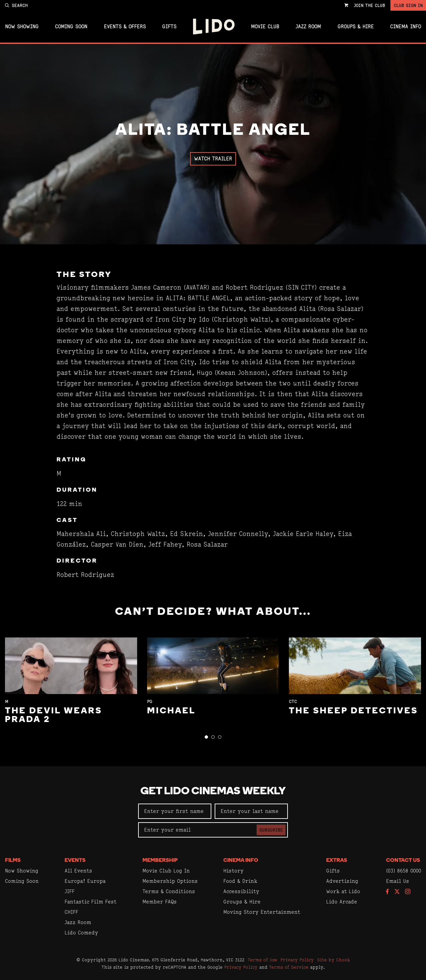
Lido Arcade (342, 902)
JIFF (70, 891)
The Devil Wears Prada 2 (54, 716)
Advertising (342, 881)
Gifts (169, 27)
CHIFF (71, 912)
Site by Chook (334, 960)
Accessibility (241, 891)
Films (13, 860)
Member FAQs (160, 902)
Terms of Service (289, 967)
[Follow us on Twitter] (397, 892)
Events (75, 860)
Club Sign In (408, 5)
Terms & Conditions (169, 891)
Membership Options (170, 881)
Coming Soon (71, 27)
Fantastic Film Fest (91, 902)
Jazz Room (308, 27)
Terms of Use (262, 960)
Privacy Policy (297, 960)
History (233, 871)
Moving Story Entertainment (262, 912)
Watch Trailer (213, 159)
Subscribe (271, 830)
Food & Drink (240, 881)
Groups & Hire (356, 27)
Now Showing (22, 27)
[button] (206, 737)
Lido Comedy (81, 933)
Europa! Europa (85, 881)
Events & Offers (125, 27)
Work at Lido (343, 891)
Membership (160, 860)
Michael (171, 711)
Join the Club (369, 5)
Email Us (398, 881)
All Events (78, 871)
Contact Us (403, 860)
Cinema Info (406, 27)
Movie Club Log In (166, 871)
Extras (337, 860)
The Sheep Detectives (353, 711)
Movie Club (265, 27)
